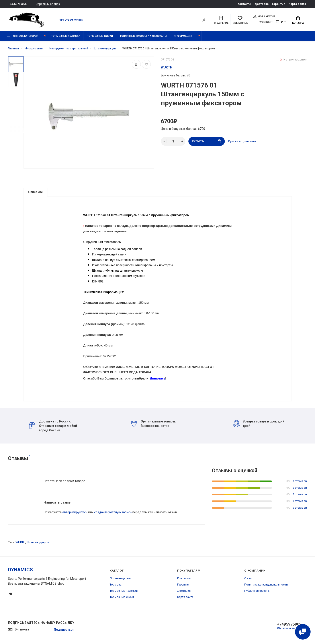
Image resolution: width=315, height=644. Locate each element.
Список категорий (23, 36)
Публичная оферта (257, 591)
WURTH (20, 542)
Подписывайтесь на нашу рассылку (41, 623)
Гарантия (279, 4)
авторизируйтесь (75, 512)
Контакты (244, 4)
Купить (206, 141)
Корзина (298, 20)
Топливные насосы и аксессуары (143, 36)
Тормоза (116, 585)
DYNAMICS (20, 570)
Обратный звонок (48, 4)
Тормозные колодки (66, 36)
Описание (35, 192)
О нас (248, 578)
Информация (183, 36)
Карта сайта (297, 4)
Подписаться (64, 630)
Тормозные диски (100, 36)
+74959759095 (17, 4)
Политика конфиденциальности (266, 585)
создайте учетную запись (113, 512)
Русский (264, 22)
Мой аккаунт (264, 16)
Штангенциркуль (38, 542)
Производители (121, 578)
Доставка (262, 4)
